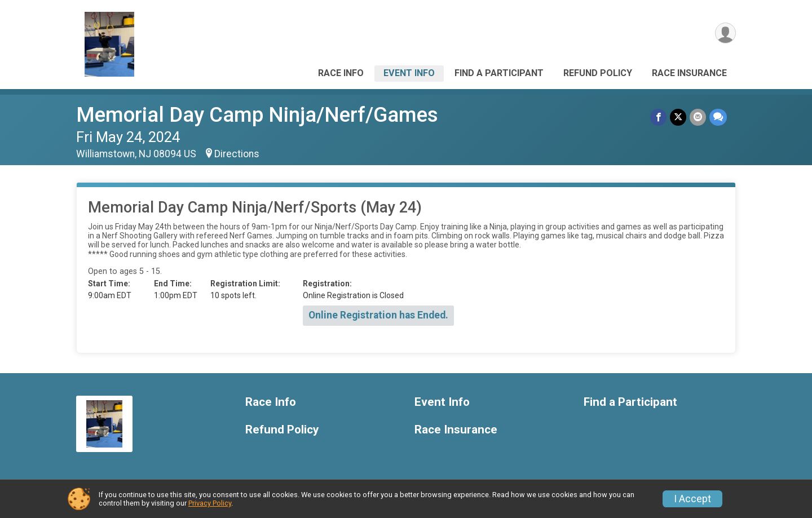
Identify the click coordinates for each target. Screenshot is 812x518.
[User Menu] (725, 33)
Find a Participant (499, 73)
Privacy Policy (210, 503)
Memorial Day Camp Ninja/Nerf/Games (257, 115)
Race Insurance (689, 73)
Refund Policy (598, 73)
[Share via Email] (698, 117)
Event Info (409, 73)
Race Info (341, 73)
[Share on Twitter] (678, 117)
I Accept (692, 499)
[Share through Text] (718, 117)
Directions (237, 154)
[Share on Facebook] (658, 117)
